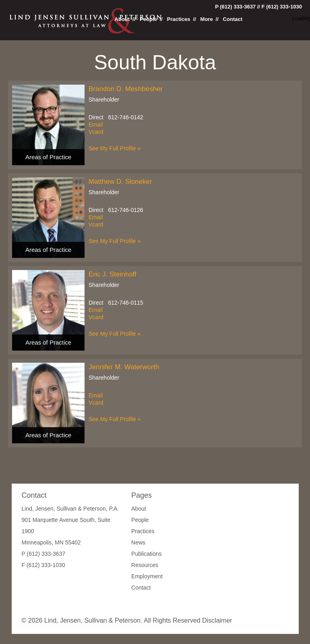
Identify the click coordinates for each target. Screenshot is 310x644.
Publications (147, 554)
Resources (145, 565)
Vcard (96, 132)
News (138, 542)
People (148, 19)
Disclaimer (217, 620)
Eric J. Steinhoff (113, 274)
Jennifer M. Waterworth (124, 367)
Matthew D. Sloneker (120, 182)
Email (96, 125)
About (122, 19)
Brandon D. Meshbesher (126, 89)
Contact (233, 19)
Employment (147, 576)
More (207, 19)
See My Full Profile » (115, 148)
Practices (179, 19)
